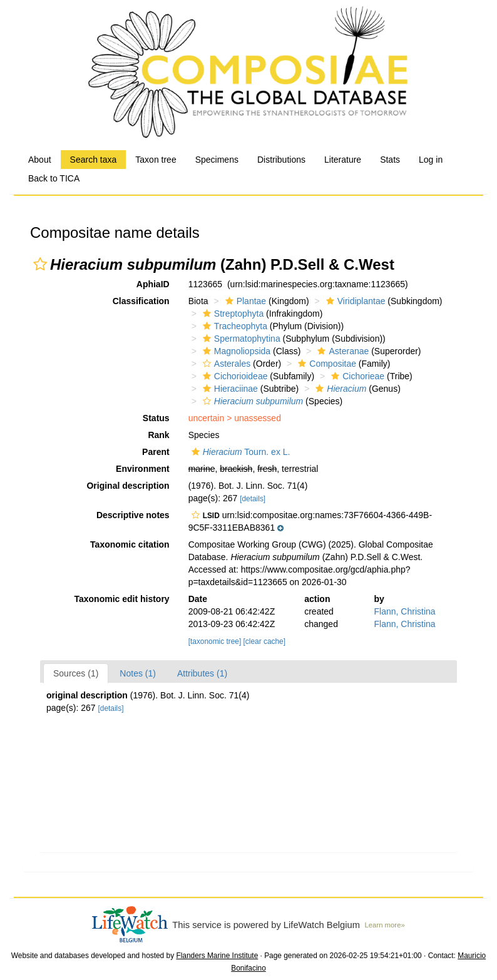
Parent (156, 452)
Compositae (325, 364)
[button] (40, 264)
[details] (253, 499)
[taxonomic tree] (215, 641)
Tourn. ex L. (239, 452)
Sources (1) (76, 673)
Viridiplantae (354, 301)
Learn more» (385, 925)
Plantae (244, 301)
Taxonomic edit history (121, 599)
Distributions (281, 160)
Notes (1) (138, 673)
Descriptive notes (133, 515)
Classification (141, 301)
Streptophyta (232, 314)
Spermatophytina (240, 339)
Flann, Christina (405, 611)
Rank (158, 435)
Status (156, 418)
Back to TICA (54, 178)
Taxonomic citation (130, 544)
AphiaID (153, 284)
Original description (128, 486)
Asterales (225, 364)
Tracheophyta (233, 326)
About (40, 160)
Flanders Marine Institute (217, 956)
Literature (343, 160)
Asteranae (341, 351)
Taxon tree (156, 160)
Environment (143, 469)
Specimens (217, 160)
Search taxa (94, 160)
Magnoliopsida (235, 351)
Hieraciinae (229, 389)
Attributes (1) (202, 673)
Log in (431, 160)
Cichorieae (356, 376)
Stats (390, 160)
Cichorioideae (234, 376)
